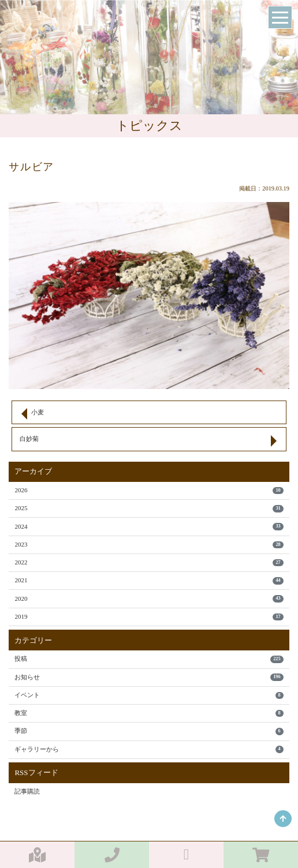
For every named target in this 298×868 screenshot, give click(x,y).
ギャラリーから (149, 749)
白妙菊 (29, 439)
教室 (149, 713)
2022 (149, 562)
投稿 (149, 659)
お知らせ (149, 677)
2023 (149, 545)
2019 (149, 617)
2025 (149, 508)
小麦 (38, 412)
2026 (149, 490)
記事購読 (27, 791)
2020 (149, 599)
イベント (149, 695)
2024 (149, 527)
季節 (149, 731)
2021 (149, 580)
